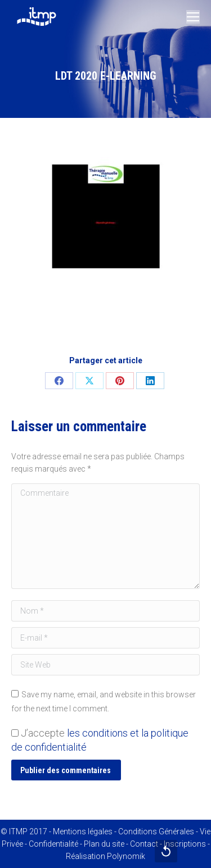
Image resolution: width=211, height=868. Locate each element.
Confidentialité (53, 844)
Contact (144, 844)
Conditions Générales (156, 832)
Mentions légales (83, 832)
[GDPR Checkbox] (15, 733)
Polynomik (126, 856)
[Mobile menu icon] (193, 17)
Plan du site (104, 844)
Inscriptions (185, 844)
